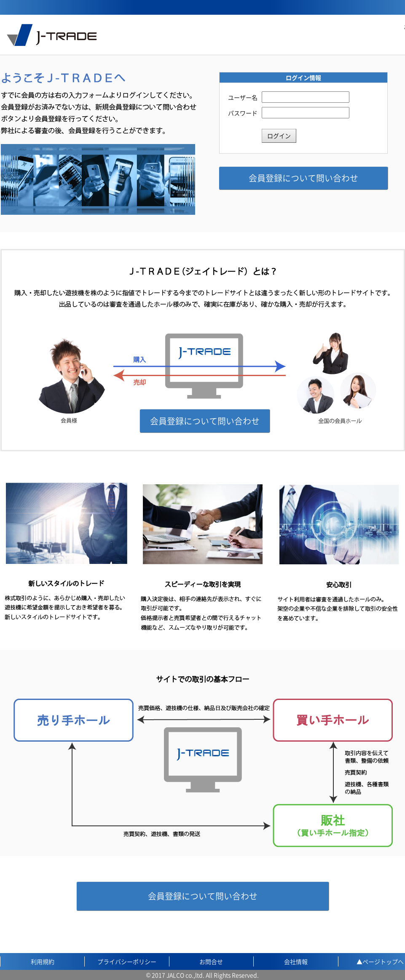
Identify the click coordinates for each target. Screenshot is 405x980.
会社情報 (296, 961)
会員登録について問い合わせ (303, 178)
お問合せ (211, 961)
